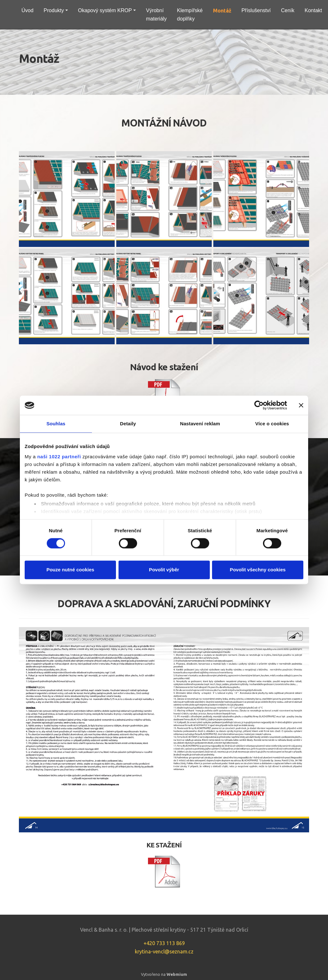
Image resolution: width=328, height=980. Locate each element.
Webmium (177, 974)
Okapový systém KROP (105, 10)
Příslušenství (256, 10)
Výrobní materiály (156, 15)
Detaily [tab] (128, 424)
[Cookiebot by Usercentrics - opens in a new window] (259, 405)
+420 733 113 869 (164, 943)
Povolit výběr (164, 570)
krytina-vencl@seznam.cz (164, 951)
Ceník (288, 10)
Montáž (222, 11)
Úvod (27, 10)
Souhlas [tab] (56, 424)
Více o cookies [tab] (272, 424)
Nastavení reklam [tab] (200, 424)
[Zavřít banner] (301, 405)
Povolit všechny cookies (258, 570)
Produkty (54, 10)
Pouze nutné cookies (70, 570)
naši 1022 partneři (59, 457)
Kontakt (313, 10)
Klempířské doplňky (190, 15)
